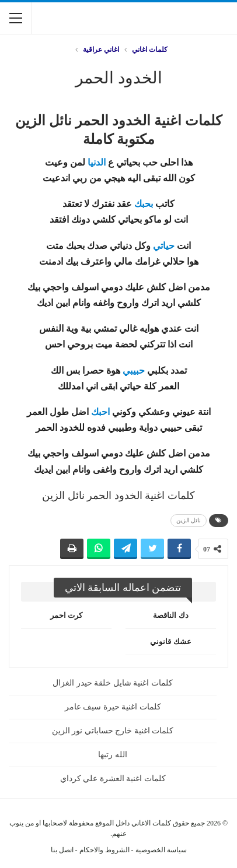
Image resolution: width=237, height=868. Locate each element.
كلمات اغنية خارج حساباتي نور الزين (113, 731)
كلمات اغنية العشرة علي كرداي (113, 779)
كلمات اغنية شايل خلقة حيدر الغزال (113, 683)
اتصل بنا (62, 850)
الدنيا (97, 162)
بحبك (144, 204)
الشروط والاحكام (104, 850)
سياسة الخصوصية (161, 850)
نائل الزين (189, 520)
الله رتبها (113, 755)
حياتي (164, 246)
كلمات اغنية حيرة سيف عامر (113, 707)
